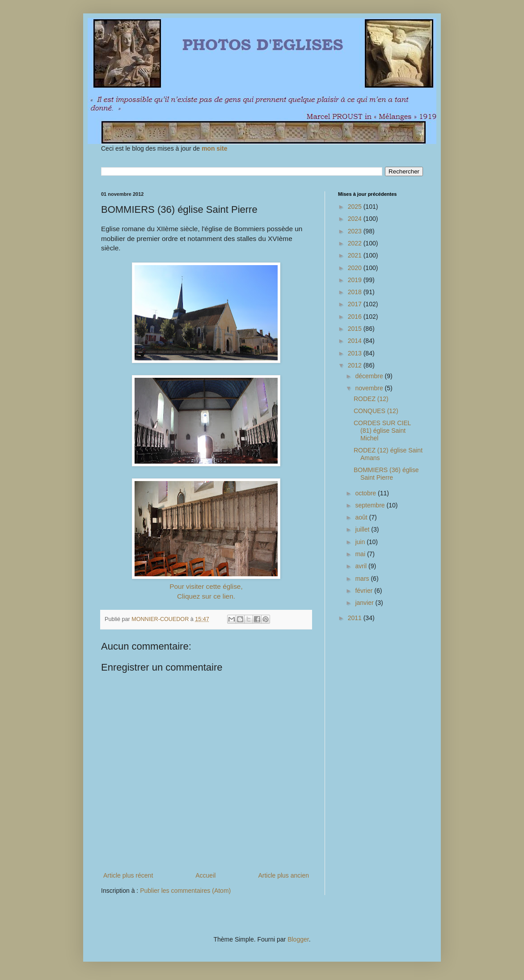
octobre (366, 493)
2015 (356, 329)
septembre (371, 505)
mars (363, 579)
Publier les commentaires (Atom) (185, 891)
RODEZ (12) (371, 399)
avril (362, 566)
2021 (356, 255)
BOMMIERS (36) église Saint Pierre (386, 474)
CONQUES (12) (376, 411)
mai (361, 554)
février (365, 591)
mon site (215, 148)
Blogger (298, 939)
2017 (356, 304)
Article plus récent (128, 875)
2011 (356, 618)
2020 (356, 268)
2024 (356, 219)
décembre (370, 376)
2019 (356, 280)
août (362, 517)
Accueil (205, 875)
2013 (356, 353)
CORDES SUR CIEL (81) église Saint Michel (382, 431)
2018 (356, 292)
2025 (356, 207)
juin (361, 542)
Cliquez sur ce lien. (206, 596)
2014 (356, 341)
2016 (356, 317)
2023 (356, 231)
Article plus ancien (283, 875)
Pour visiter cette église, (206, 586)
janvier (365, 603)
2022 (356, 243)
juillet (363, 529)
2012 (356, 365)
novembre (370, 388)
